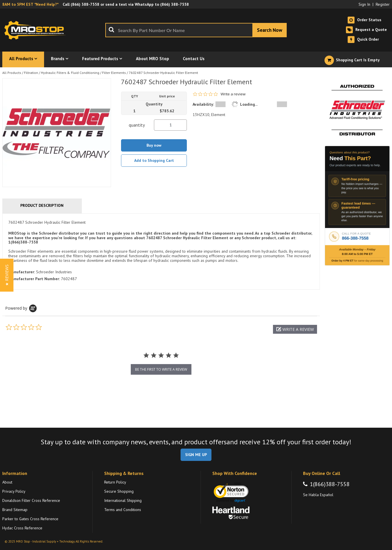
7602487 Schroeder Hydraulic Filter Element (163, 73)
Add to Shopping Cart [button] (154, 160)
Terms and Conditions (123, 510)
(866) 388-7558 (85, 4)
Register (383, 4)
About (7, 482)
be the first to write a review (161, 369)
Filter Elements (114, 73)
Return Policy (115, 482)
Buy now (154, 145)
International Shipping (123, 500)
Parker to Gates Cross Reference (30, 519)
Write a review (233, 94)
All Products (12, 73)
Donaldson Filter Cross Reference (31, 500)
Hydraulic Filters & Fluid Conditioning (70, 73)
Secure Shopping (119, 491)
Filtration (31, 73)
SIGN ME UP (196, 455)
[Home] (37, 30)
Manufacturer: (22, 272)
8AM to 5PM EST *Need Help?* (30, 4)
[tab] (161, 252)
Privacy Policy (14, 491)
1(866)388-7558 (330, 484)
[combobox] (196, 30)
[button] (295, 329)
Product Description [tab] (42, 205)
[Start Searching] (270, 30)
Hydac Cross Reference (22, 528)
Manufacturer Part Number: (34, 279)
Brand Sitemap (15, 510)
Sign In (364, 4)
